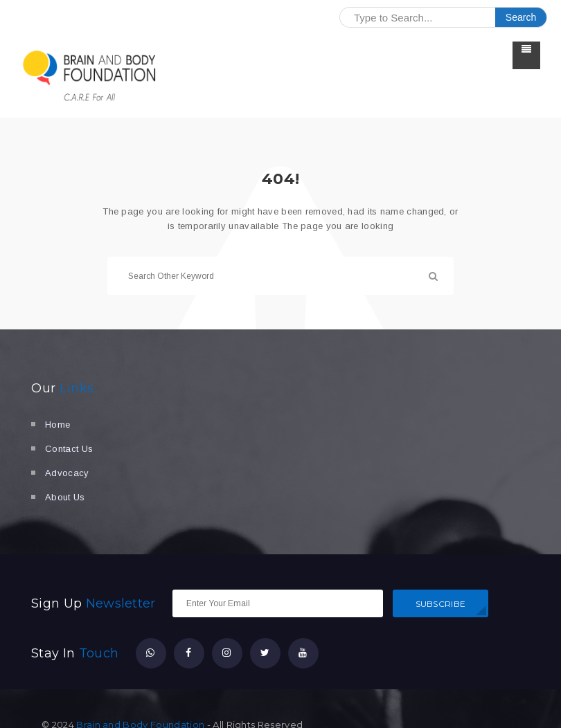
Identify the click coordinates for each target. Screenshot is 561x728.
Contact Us (69, 449)
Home (57, 425)
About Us (65, 497)
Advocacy (67, 473)
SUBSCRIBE (441, 604)
